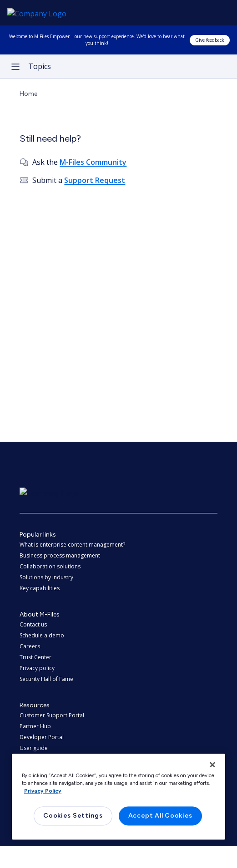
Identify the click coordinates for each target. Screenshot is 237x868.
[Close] (212, 764)
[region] (118, 796)
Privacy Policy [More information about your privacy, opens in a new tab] (43, 791)
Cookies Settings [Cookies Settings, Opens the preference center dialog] (73, 816)
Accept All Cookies (161, 816)
